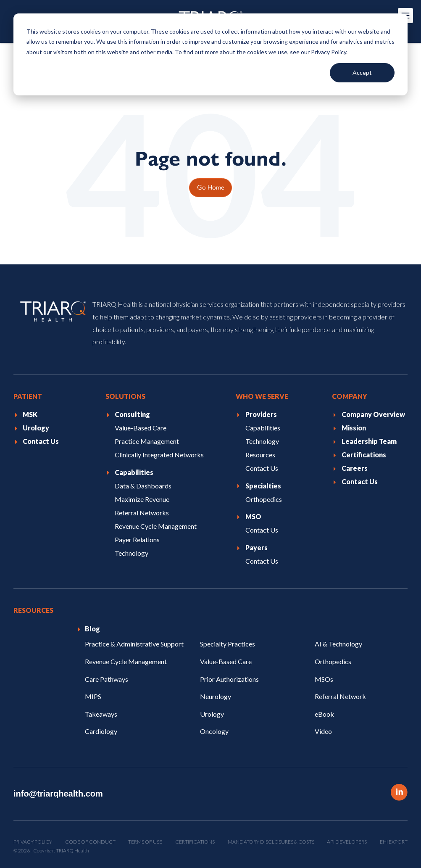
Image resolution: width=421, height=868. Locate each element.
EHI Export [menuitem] (394, 842)
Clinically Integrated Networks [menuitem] (159, 455)
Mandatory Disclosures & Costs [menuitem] (271, 842)
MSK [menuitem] (30, 414)
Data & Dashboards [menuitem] (143, 485)
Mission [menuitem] (354, 428)
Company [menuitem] (350, 396)
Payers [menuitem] (257, 547)
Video (323, 731)
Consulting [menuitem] (132, 414)
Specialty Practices (228, 644)
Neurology (216, 696)
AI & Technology (338, 644)
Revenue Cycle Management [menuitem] (156, 526)
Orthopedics (333, 661)
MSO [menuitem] (253, 516)
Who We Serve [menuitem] (262, 396)
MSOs (324, 679)
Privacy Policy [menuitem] (33, 842)
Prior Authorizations (229, 679)
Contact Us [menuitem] (41, 441)
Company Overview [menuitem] (373, 414)
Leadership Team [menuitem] (369, 441)
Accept (362, 73)
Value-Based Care (226, 661)
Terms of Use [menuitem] (145, 842)
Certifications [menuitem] (364, 455)
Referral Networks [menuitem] (142, 512)
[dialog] (210, 54)
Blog (92, 629)
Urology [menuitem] (36, 428)
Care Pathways (107, 679)
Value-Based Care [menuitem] (141, 428)
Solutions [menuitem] (125, 396)
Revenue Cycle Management (126, 661)
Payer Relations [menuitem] (137, 539)
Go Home (210, 187)
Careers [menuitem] (355, 468)
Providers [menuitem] (261, 414)
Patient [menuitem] (28, 396)
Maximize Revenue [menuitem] (142, 499)
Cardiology (101, 731)
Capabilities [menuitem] (134, 472)
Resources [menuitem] (260, 455)
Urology (212, 714)
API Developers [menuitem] (347, 842)
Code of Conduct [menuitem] (90, 842)
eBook (324, 714)
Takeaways (101, 714)
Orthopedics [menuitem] (264, 499)
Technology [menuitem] (132, 553)
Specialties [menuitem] (263, 485)
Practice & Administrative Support (134, 644)
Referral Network (340, 696)
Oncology (214, 731)
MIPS (93, 696)
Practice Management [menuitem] (147, 441)
